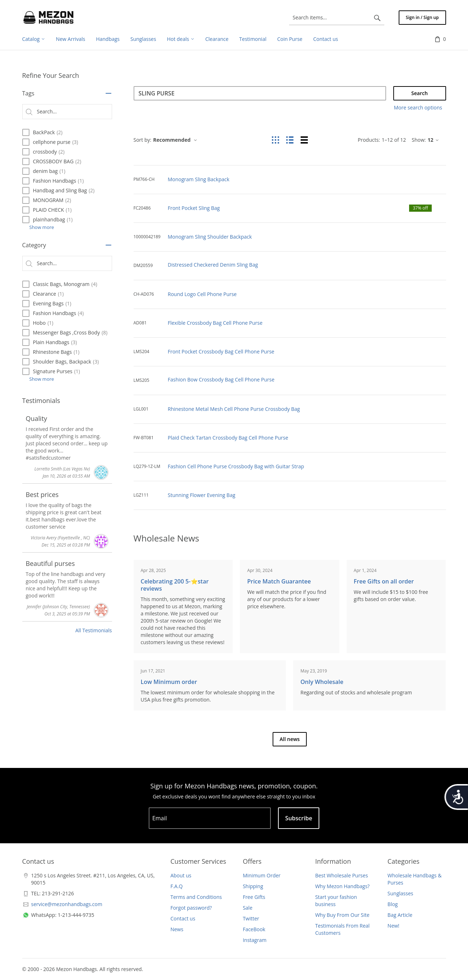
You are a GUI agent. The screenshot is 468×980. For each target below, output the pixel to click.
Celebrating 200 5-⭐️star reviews (175, 585)
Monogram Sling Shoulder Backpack (210, 237)
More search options (418, 107)
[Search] (260, 93)
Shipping (253, 886)
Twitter (251, 918)
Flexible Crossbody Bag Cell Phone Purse (215, 323)
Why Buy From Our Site (342, 915)
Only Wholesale (322, 682)
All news (290, 739)
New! (393, 926)
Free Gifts (254, 897)
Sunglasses (400, 893)
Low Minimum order (169, 682)
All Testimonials (94, 630)
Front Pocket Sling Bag (194, 208)
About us (181, 875)
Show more (42, 227)
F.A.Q (176, 886)
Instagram (255, 940)
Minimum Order (262, 875)
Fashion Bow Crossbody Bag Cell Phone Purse (221, 379)
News (177, 929)
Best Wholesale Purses (341, 875)
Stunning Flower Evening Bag (201, 495)
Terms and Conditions (196, 897)
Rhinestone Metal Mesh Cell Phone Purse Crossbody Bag (234, 409)
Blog (393, 904)
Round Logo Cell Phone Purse (202, 294)
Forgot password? (191, 908)
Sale (248, 908)
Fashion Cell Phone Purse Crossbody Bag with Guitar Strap (236, 466)
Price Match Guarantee (279, 581)
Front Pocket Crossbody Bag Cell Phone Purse (221, 351)
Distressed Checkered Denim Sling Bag (213, 265)
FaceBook (254, 929)
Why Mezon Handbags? (342, 886)
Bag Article (400, 915)
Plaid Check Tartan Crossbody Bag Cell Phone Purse (228, 438)
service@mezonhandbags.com (67, 904)
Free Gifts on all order (384, 581)
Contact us (183, 918)
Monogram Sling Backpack (199, 179)
